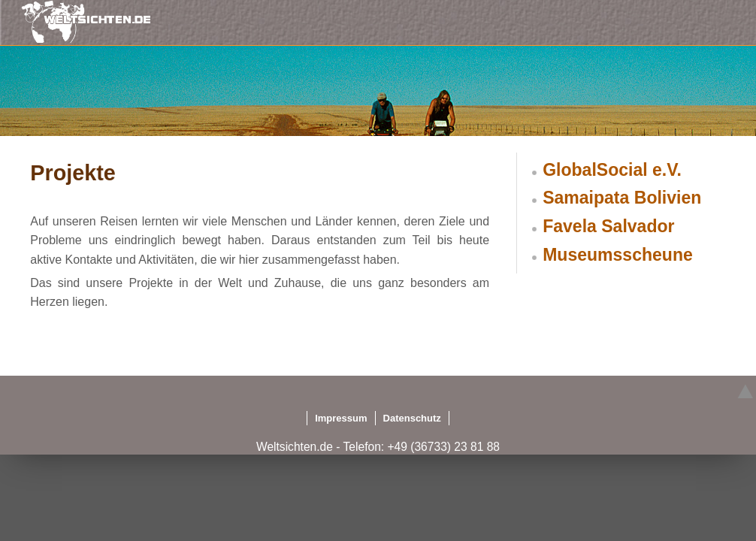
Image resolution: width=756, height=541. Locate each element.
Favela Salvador (608, 226)
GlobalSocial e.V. (612, 170)
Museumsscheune (618, 255)
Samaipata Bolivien (622, 198)
